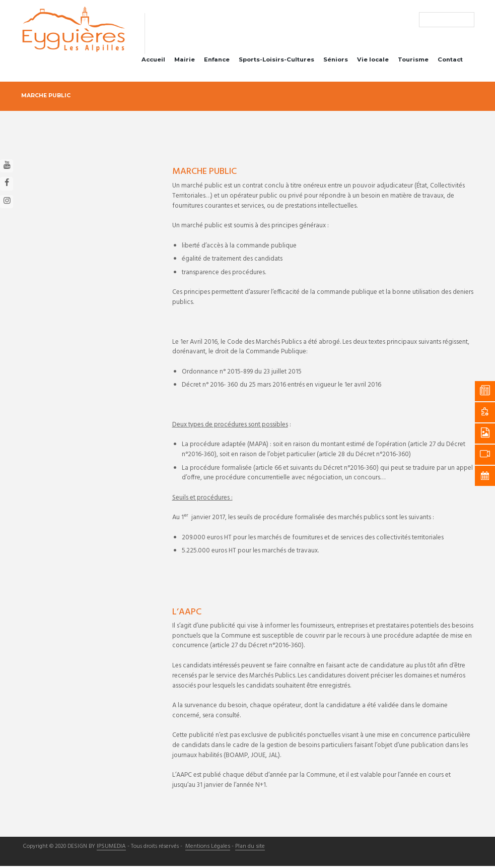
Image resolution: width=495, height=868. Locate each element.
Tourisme (413, 61)
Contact (450, 61)
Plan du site (247, 849)
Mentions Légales (206, 849)
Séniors (336, 61)
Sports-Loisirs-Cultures (276, 61)
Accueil (153, 61)
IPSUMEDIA (111, 849)
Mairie (185, 61)
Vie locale (373, 61)
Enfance (217, 61)
